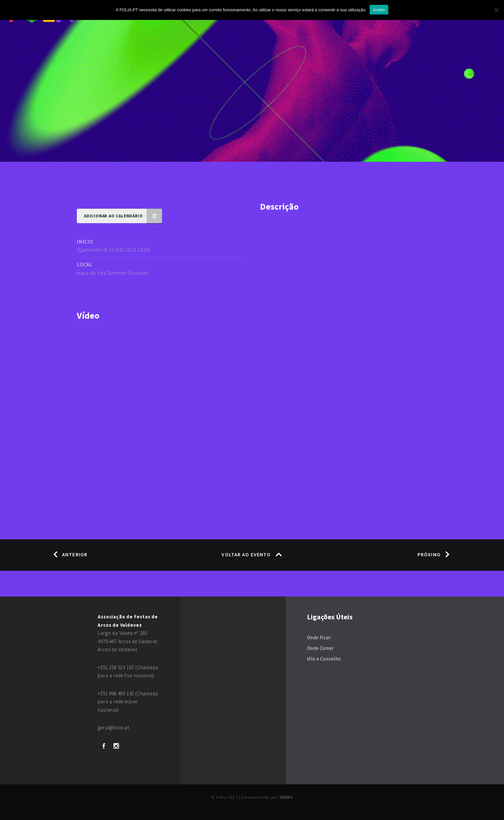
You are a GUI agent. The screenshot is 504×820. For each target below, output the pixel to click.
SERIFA (286, 797)
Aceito (379, 10)
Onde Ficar (319, 638)
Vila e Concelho (324, 659)
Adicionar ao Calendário (123, 216)
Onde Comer (320, 648)
